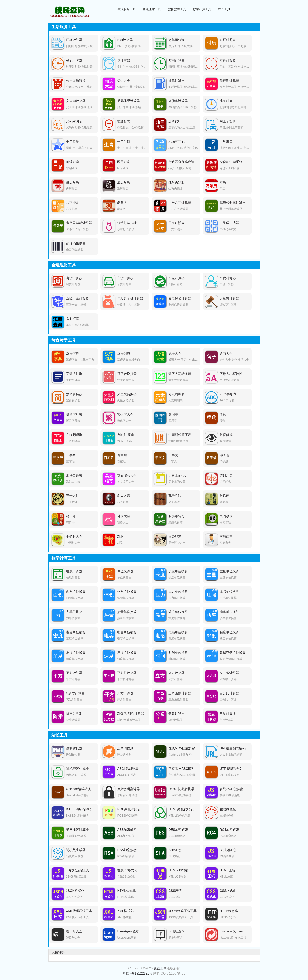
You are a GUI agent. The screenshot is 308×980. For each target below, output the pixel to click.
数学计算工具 (202, 9)
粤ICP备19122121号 (138, 973)
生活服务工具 (126, 9)
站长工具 (224, 9)
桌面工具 (160, 968)
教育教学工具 (177, 9)
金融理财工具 (152, 9)
